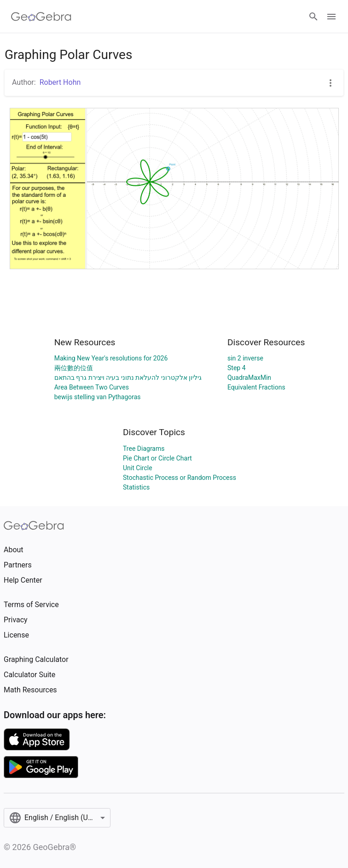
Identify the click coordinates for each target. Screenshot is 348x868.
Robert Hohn (60, 82)
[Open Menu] (331, 17)
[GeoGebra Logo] (41, 17)
